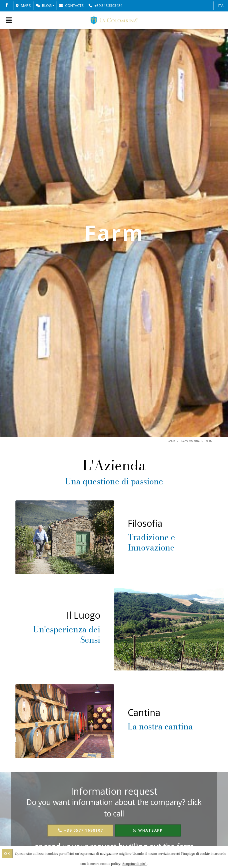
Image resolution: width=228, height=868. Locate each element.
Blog (44, 5)
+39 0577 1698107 (80, 830)
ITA (221, 5)
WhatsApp (148, 830)
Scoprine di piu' (134, 864)
